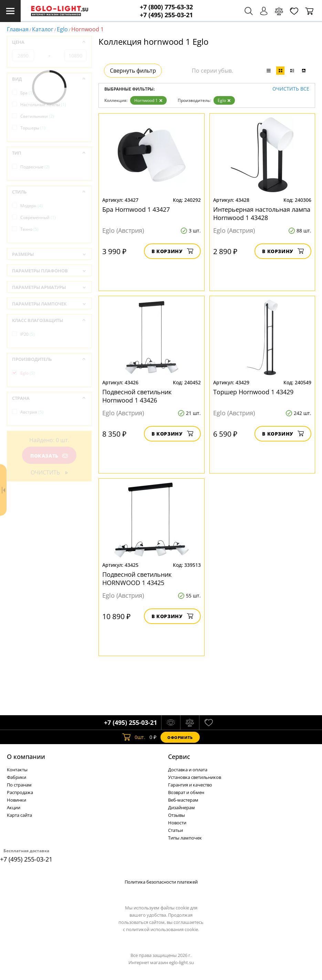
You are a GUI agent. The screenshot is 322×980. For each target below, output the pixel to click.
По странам (19, 785)
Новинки (17, 800)
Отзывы (176, 815)
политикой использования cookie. (163, 929)
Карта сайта (19, 815)
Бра (27, 93)
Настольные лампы (43, 105)
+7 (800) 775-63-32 (166, 7)
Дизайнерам (181, 807)
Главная (18, 29)
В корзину (172, 251)
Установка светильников (195, 777)
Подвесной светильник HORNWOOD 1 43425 (137, 578)
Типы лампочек (185, 838)
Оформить (180, 737)
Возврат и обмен (186, 792)
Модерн (32, 206)
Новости (177, 823)
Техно (29, 229)
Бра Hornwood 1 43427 (136, 209)
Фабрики (17, 777)
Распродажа (20, 792)
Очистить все (291, 89)
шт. (134, 737)
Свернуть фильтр (133, 71)
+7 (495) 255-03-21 (166, 15)
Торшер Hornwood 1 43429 (253, 392)
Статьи (175, 830)
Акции (14, 807)
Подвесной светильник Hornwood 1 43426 (137, 396)
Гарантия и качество (190, 785)
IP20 (28, 334)
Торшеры (33, 128)
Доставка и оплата (188, 770)
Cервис (179, 757)
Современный (38, 217)
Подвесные (35, 167)
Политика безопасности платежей (161, 882)
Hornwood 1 (148, 100)
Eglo (62, 29)
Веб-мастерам (183, 800)
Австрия (32, 412)
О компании (26, 757)
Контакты (17, 770)
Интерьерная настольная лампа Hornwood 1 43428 (262, 213)
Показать (49, 456)
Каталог (43, 29)
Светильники (37, 116)
